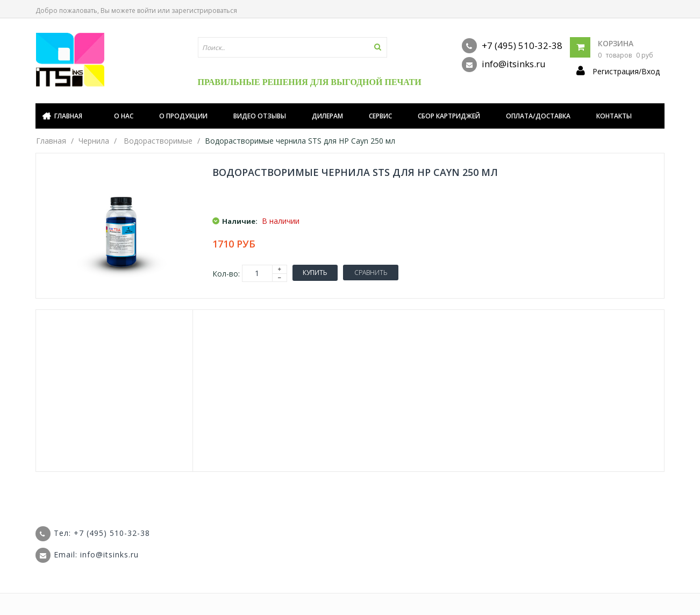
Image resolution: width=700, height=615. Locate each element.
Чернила (94, 141)
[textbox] (292, 47)
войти (147, 10)
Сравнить (371, 273)
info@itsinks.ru (504, 65)
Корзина (616, 43)
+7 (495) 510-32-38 (512, 46)
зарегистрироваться (204, 10)
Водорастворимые (158, 141)
